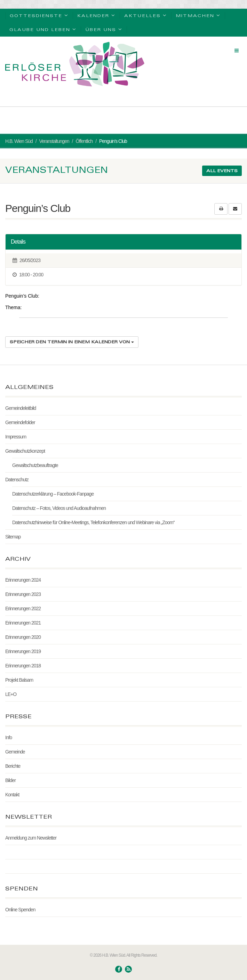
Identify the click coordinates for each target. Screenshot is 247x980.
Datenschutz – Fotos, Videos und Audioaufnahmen (59, 508)
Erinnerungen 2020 (23, 637)
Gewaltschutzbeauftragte (35, 465)
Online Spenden (20, 910)
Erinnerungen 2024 (23, 580)
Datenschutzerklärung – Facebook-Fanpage (53, 494)
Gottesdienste (39, 15)
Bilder (10, 780)
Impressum (16, 437)
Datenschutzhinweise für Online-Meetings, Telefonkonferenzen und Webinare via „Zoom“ (93, 522)
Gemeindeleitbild (21, 408)
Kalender (96, 15)
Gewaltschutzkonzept (25, 451)
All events (222, 171)
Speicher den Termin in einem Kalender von (72, 342)
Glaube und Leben (43, 29)
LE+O (11, 694)
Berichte (13, 766)
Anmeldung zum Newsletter (31, 838)
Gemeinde (15, 752)
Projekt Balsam (19, 680)
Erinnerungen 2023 (23, 594)
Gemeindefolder (20, 422)
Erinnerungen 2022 (23, 608)
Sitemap (13, 537)
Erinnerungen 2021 (23, 623)
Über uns (104, 29)
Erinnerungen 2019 (23, 651)
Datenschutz (17, 480)
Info (9, 737)
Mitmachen (198, 15)
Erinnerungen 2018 (23, 666)
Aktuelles (146, 15)
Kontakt (12, 795)
